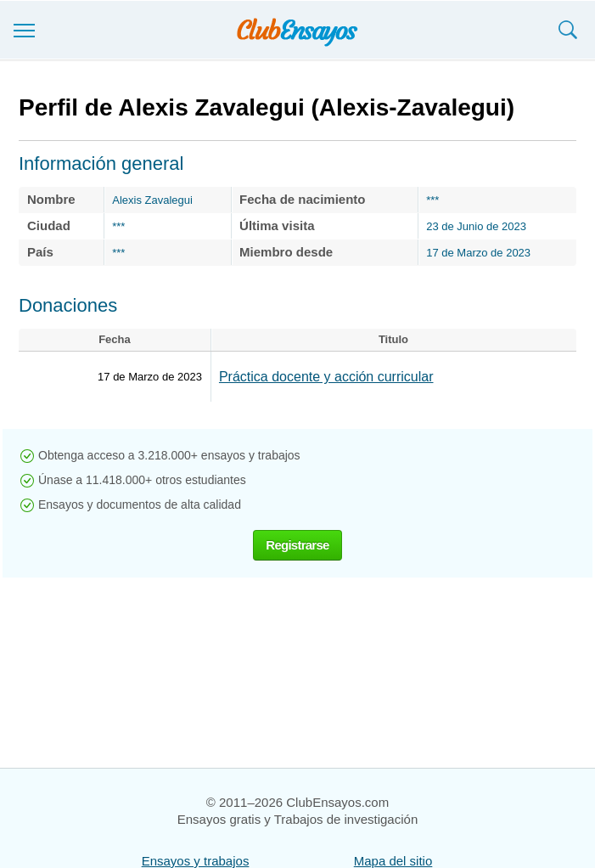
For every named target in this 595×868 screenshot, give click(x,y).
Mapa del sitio (393, 861)
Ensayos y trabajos (196, 861)
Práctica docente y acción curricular (326, 377)
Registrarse (297, 545)
